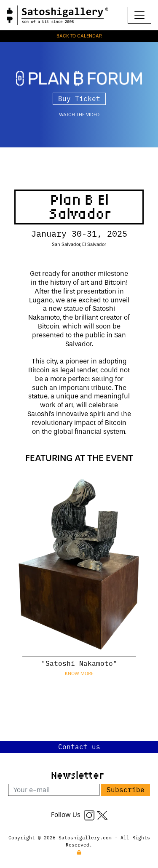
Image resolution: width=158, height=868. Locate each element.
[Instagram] (89, 815)
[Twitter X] (102, 815)
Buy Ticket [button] (79, 98)
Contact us (79, 746)
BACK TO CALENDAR (79, 36)
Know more (79, 674)
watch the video (79, 115)
